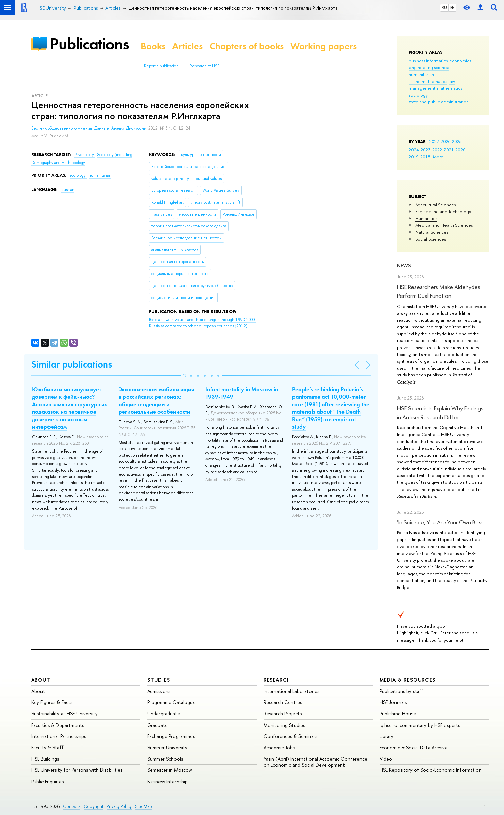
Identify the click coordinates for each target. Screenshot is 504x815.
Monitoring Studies (284, 725)
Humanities (426, 218)
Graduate (157, 725)
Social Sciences (431, 239)
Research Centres (283, 702)
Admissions (159, 691)
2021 (449, 150)
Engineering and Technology (443, 211)
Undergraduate (164, 714)
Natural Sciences (432, 232)
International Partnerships (59, 736)
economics (460, 61)
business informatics (428, 61)
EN (452, 7)
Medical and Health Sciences (444, 225)
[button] (184, 376)
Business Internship (167, 782)
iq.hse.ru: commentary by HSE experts (420, 725)
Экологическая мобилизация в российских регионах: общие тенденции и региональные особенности (156, 401)
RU (444, 7)
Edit (486, 805)
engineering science (429, 67)
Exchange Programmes (171, 736)
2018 (425, 157)
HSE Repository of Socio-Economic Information (431, 770)
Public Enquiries (47, 782)
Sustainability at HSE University (64, 714)
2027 (434, 141)
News (404, 265)
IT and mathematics (428, 81)
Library (387, 736)
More (438, 157)
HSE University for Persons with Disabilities (77, 770)
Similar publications (72, 364)
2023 (426, 150)
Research (278, 680)
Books (153, 46)
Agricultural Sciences (435, 205)
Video (386, 759)
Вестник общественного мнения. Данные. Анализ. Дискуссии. (90, 128)
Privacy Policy (119, 806)
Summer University (167, 748)
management (422, 88)
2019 (414, 157)
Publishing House (398, 714)
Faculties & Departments (58, 725)
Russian (68, 190)
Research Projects (283, 714)
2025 (457, 141)
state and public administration (439, 102)
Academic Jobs (279, 748)
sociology (418, 95)
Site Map (144, 806)
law (452, 81)
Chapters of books (247, 46)
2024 (414, 150)
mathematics (450, 88)
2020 (460, 150)
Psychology (85, 155)
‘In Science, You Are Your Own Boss (440, 522)
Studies (159, 680)
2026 (446, 141)
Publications (89, 44)
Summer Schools (165, 759)
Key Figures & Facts (52, 702)
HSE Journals (393, 702)
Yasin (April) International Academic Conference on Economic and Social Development (315, 762)
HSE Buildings (45, 759)
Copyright (94, 806)
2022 (437, 150)
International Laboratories (291, 691)
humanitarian (421, 74)
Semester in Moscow (170, 770)
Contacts (72, 806)
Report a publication (161, 66)
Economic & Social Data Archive (414, 748)
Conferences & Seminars (290, 736)
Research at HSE (205, 66)
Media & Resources (408, 680)
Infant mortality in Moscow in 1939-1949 (242, 393)
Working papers (324, 46)
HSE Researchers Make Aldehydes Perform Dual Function (439, 291)
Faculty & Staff (47, 748)
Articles (187, 46)
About (41, 680)
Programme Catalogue (171, 702)
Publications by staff (401, 691)
